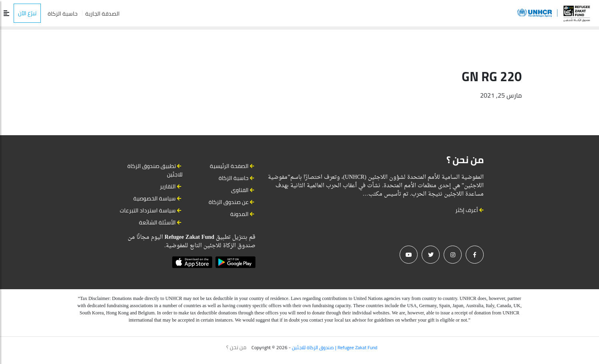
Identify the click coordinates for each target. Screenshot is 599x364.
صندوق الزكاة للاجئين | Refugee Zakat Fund (335, 347)
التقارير (168, 186)
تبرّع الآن (27, 13)
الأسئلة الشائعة (157, 222)
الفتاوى (240, 190)
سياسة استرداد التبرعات (148, 210)
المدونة (239, 214)
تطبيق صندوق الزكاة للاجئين (155, 170)
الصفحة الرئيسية (229, 166)
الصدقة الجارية (103, 14)
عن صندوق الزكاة (229, 202)
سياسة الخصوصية (155, 198)
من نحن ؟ (236, 347)
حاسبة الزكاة (63, 14)
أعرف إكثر (469, 210)
